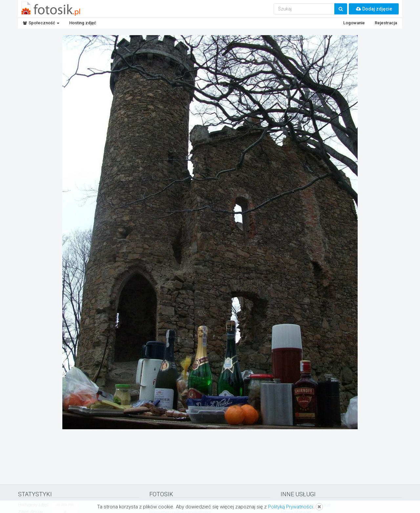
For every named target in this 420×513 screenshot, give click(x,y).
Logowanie (354, 23)
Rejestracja (386, 23)
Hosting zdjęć (83, 23)
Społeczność (41, 23)
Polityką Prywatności (291, 507)
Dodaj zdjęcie (374, 9)
